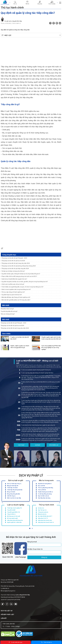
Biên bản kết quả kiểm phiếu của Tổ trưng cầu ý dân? (16, 300)
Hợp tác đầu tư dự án (43, 496)
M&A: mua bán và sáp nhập (14, 498)
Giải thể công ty (11, 496)
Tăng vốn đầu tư (11, 514)
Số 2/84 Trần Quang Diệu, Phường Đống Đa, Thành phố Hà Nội (18, 586)
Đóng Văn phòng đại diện (14, 494)
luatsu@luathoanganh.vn (9, 591)
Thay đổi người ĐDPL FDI (13, 512)
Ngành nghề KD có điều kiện (14, 522)
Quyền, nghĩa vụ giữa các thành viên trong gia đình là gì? (20, 346)
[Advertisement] (31, 52)
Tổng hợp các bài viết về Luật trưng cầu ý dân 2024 (15, 263)
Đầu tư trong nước (46, 480)
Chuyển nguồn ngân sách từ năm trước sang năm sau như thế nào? (51, 338)
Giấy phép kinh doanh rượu (45, 520)
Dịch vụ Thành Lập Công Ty (14, 484)
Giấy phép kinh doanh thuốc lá (46, 522)
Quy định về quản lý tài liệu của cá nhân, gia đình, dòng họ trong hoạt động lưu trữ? (24, 281)
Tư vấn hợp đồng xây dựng (45, 494)
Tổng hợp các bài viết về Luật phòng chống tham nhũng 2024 (18, 266)
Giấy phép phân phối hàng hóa (15, 520)
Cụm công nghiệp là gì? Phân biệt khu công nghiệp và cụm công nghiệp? (51, 347)
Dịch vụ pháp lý (31, 475)
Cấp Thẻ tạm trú (42, 510)
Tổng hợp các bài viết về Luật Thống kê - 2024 (14, 258)
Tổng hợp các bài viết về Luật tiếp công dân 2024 (15, 268)
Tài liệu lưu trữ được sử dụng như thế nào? (13, 271)
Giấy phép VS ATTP (43, 518)
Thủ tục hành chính (12, 7)
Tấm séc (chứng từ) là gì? (8, 314)
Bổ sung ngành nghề (12, 518)
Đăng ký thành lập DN (13, 486)
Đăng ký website (42, 514)
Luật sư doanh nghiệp (16, 505)
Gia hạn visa (41, 508)
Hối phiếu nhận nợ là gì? (7, 309)
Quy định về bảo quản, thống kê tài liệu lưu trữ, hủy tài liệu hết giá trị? (20, 274)
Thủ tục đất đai (42, 490)
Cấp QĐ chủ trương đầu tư (45, 484)
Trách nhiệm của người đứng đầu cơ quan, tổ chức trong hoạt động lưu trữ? (22, 287)
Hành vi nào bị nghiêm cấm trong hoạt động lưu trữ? (16, 289)
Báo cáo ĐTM (41, 486)
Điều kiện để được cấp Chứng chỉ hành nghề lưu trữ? (16, 297)
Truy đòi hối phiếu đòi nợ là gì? (9, 311)
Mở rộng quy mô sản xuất (14, 516)
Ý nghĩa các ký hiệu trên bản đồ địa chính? (20, 338)
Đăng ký (44, 557)
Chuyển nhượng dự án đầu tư (45, 492)
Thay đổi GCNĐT (11, 510)
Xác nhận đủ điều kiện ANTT (45, 516)
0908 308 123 (6, 588)
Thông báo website (43, 512)
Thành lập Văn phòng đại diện (15, 490)
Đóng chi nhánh (11, 492)
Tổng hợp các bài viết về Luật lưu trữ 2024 (13, 261)
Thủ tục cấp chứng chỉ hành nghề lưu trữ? (13, 292)
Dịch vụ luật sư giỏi (16, 480)
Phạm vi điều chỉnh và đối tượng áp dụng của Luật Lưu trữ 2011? (19, 276)
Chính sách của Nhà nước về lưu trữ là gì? (13, 284)
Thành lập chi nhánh (12, 488)
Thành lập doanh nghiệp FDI (14, 508)
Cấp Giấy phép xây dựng (44, 498)
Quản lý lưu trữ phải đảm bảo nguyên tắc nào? (14, 279)
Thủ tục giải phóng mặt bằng (45, 488)
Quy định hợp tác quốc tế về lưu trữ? (11, 295)
